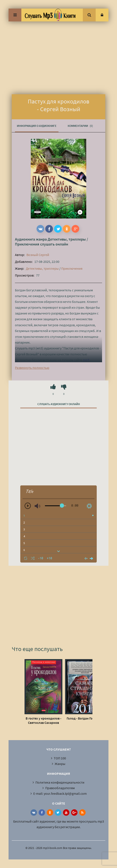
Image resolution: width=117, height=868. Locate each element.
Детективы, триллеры (67, 239)
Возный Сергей (38, 255)
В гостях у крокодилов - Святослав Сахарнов (43, 720)
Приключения (27, 244)
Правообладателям (60, 788)
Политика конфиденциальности (60, 782)
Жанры (60, 764)
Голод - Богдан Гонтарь (84, 718)
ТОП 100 (60, 758)
